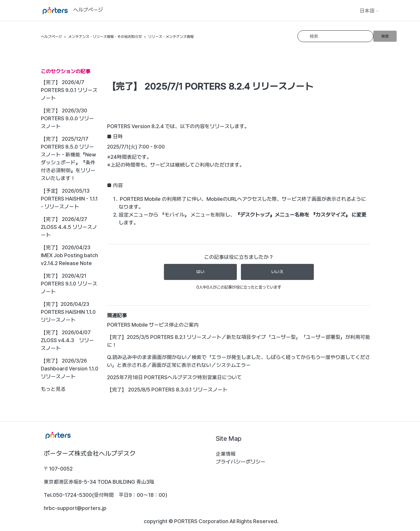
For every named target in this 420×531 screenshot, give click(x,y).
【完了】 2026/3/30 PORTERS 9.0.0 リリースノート (67, 118)
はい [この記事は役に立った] (200, 272)
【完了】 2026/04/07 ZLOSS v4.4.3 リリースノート (67, 340)
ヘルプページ (51, 37)
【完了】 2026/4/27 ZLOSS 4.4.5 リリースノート (69, 227)
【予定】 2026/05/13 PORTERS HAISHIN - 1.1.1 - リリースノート (69, 199)
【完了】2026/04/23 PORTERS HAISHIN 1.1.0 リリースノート (68, 312)
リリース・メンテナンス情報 (171, 37)
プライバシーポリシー (241, 462)
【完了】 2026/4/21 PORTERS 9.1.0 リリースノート (69, 284)
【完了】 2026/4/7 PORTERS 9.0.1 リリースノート (69, 90)
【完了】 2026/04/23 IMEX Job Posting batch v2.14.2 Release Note (69, 255)
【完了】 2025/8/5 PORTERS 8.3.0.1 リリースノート (167, 390)
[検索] (335, 36)
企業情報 (226, 454)
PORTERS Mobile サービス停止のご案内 (153, 325)
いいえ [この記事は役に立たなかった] (277, 272)
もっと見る (53, 389)
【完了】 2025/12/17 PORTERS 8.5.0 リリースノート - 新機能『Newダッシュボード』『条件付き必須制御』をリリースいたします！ (68, 159)
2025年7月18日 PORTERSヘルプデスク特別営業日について (174, 377)
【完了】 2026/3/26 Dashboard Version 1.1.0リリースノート (70, 369)
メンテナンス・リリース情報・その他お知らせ (105, 37)
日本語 (369, 11)
